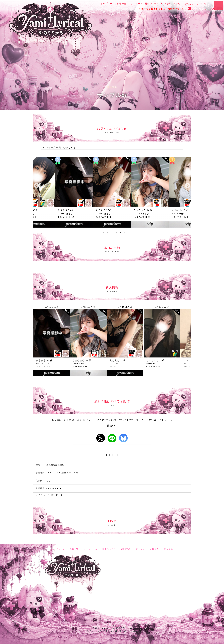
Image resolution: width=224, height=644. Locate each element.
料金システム (152, 3)
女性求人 (190, 3)
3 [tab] (108, 233)
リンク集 (201, 3)
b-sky (123, 438)
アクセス (178, 3)
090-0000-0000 (201, 9)
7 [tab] (125, 233)
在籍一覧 (122, 3)
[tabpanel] (112, 193)
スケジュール (136, 3)
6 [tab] (121, 233)
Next (188, 186)
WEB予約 (166, 3)
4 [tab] (112, 233)
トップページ (108, 3)
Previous (36, 186)
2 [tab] (103, 233)
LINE (112, 438)
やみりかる (70, 148)
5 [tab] (116, 233)
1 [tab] (112, 433)
